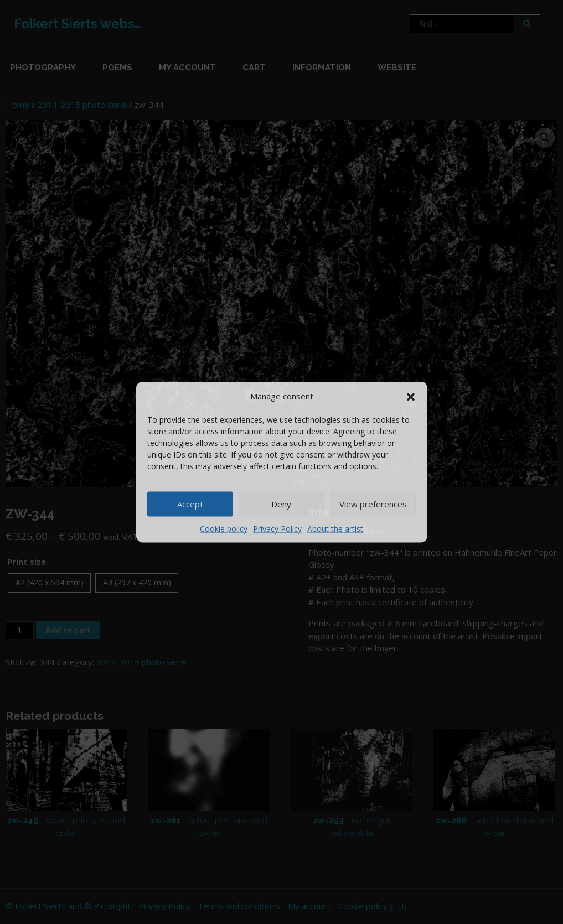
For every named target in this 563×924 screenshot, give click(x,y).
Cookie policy (224, 528)
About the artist (335, 528)
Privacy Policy (277, 528)
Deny (281, 504)
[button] (411, 396)
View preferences (373, 504)
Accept (190, 504)
